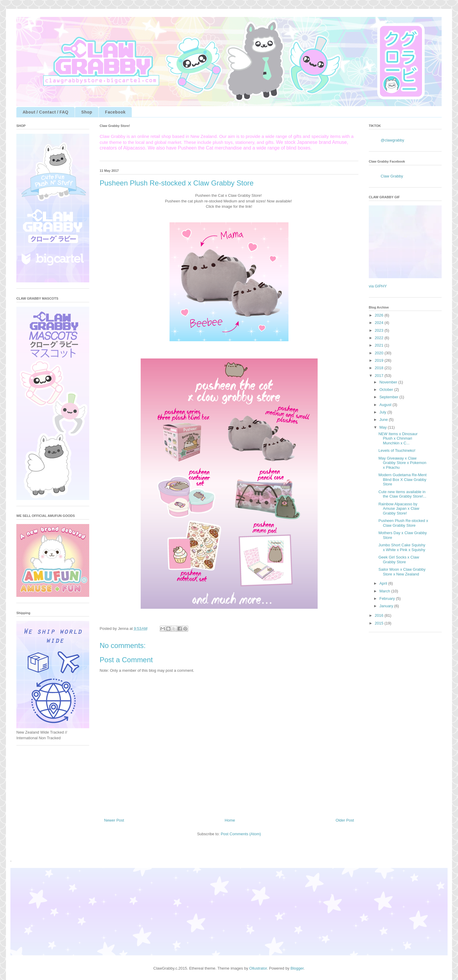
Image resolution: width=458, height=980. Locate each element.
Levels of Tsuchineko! (397, 450)
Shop (87, 112)
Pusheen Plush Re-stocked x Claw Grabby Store (403, 523)
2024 (380, 323)
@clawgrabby (392, 140)
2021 (380, 345)
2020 (380, 353)
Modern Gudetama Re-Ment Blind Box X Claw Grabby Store (402, 479)
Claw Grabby (392, 176)
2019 (380, 360)
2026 (380, 315)
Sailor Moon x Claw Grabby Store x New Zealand (402, 572)
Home (230, 820)
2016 (380, 615)
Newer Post (114, 820)
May (384, 427)
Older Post (345, 820)
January (387, 606)
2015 (380, 623)
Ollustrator (258, 968)
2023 (380, 330)
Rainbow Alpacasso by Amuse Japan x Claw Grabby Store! (399, 509)
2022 (380, 338)
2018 (380, 368)
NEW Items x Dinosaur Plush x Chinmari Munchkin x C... (398, 438)
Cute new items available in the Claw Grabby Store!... (402, 494)
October (387, 390)
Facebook (115, 112)
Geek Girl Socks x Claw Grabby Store (399, 560)
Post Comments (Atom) (241, 834)
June (384, 420)
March (385, 591)
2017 (380, 376)
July (384, 412)
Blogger (297, 968)
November (389, 382)
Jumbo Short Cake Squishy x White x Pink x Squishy (402, 547)
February (388, 598)
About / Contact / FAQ (46, 112)
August (386, 405)
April (384, 583)
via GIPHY (378, 286)
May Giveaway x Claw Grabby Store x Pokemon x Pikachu (402, 463)
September (389, 397)
